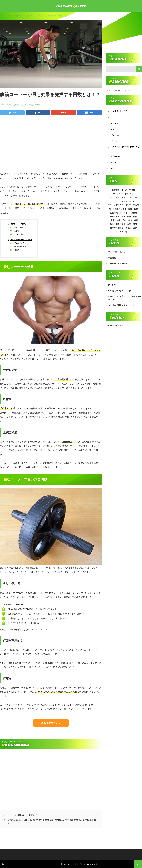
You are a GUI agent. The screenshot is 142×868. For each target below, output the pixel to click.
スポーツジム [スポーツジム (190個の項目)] (128, 194)
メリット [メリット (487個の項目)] (116, 201)
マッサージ (113, 141)
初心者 (41, 820)
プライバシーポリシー (118, 252)
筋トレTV (112, 285)
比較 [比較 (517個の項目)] (135, 217)
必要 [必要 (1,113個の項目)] (112, 217)
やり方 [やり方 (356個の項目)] (132, 190)
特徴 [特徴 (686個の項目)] (118, 220)
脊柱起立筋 (16, 227)
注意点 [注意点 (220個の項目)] (112, 220)
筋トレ (22, 16)
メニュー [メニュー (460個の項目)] (133, 198)
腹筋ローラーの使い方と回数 (20, 240)
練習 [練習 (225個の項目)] (123, 224)
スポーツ (114, 129)
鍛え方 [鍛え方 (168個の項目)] (128, 228)
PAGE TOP (138, 864)
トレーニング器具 (13, 16)
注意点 (15, 250)
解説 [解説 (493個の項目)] (129, 224)
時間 (76, 820)
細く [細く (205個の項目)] (118, 224)
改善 (67, 820)
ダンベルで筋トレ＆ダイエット (122, 305)
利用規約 (112, 258)
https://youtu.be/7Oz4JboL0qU (12, 604)
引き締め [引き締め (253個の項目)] (133, 213)
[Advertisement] (51, 145)
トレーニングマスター (75, 864)
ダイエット (115, 135)
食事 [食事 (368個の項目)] (121, 232)
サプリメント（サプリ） (121, 111)
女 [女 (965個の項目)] (120, 213)
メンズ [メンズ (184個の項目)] (124, 201)
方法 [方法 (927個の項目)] (123, 217)
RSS (3, 864)
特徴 (87, 820)
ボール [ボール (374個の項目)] (124, 198)
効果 (47, 820)
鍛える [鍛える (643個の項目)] (120, 228)
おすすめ (11, 820)
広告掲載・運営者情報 (118, 264)
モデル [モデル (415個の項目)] (132, 201)
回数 (51, 820)
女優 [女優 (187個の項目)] (125, 213)
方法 (71, 820)
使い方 (35, 820)
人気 (30, 820)
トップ (2, 16)
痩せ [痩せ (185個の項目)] (130, 220)
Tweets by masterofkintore (115, 326)
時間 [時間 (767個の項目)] (129, 217)
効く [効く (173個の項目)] (111, 209)
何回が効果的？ (18, 247)
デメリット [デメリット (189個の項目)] (115, 198)
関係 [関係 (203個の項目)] (135, 228)
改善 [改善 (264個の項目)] (118, 217)
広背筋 (15, 231)
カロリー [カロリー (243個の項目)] (117, 194)
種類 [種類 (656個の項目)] (136, 220)
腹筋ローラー (29, 16)
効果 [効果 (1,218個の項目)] (117, 209)
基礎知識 (58, 820)
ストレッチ (115, 123)
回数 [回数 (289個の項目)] (136, 209)
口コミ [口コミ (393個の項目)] (123, 209)
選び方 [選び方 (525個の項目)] (113, 228)
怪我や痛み (115, 156)
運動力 (113, 168)
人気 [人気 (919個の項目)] (121, 205)
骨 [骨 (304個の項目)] (126, 232)
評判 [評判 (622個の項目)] (135, 224)
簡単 (91, 820)
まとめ (18, 820)
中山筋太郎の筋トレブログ (120, 291)
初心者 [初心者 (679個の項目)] (136, 205)
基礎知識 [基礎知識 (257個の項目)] (114, 213)
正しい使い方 (17, 243)
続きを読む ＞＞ (51, 723)
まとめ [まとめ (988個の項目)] (124, 190)
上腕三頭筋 (16, 234)
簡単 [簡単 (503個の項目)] (112, 224)
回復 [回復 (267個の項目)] (130, 209)
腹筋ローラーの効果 (17, 224)
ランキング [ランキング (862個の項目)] (113, 205)
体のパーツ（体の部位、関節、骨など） (123, 148)
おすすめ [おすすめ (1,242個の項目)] (116, 190)
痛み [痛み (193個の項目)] (124, 220)
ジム (113, 117)
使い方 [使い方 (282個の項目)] (128, 205)
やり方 (24, 820)
